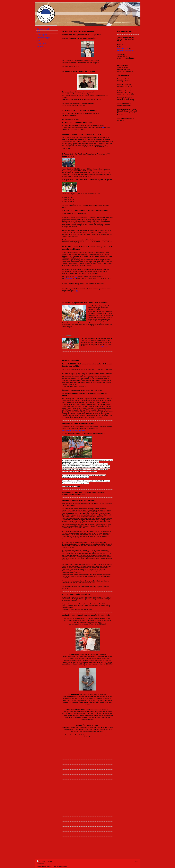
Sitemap (50, 861)
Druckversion (42, 861)
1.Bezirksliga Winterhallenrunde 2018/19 (74, 430)
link (103, 127)
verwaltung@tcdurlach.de (125, 50)
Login (137, 861)
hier (76, 277)
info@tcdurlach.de (123, 49)
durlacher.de (68, 279)
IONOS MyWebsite (58, 867)
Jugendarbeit (104, 346)
